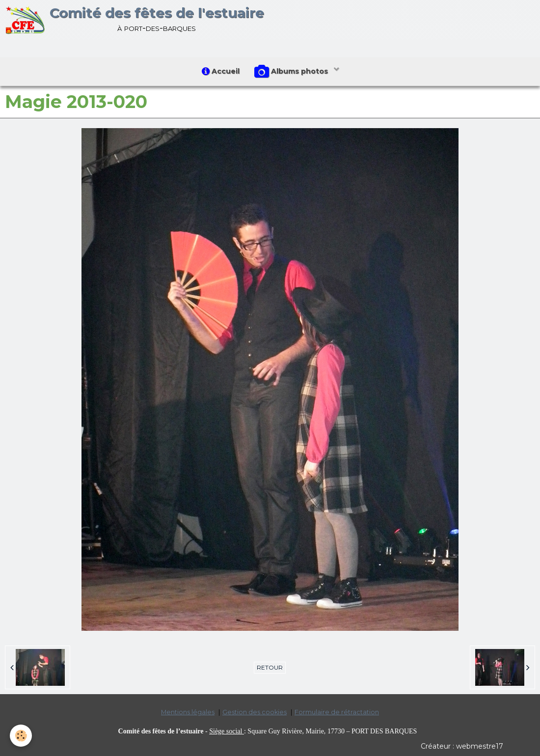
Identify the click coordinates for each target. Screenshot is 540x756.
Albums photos (292, 72)
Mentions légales (188, 712)
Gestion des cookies (255, 712)
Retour (270, 667)
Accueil (221, 71)
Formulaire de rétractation (337, 712)
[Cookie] (21, 736)
